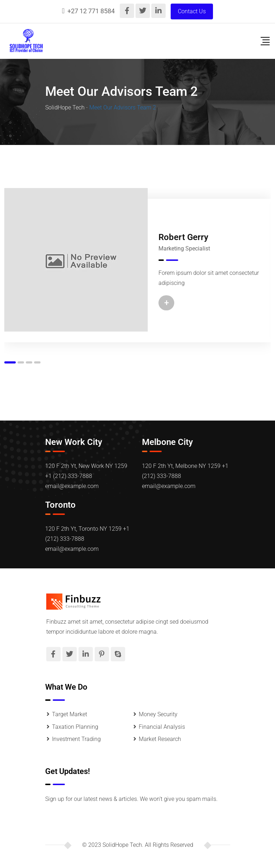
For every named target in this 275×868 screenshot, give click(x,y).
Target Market (70, 714)
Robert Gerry (183, 237)
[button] (10, 362)
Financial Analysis (162, 727)
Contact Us (192, 11)
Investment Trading (76, 739)
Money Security (158, 714)
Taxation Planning (75, 727)
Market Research (160, 739)
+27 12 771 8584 (91, 11)
